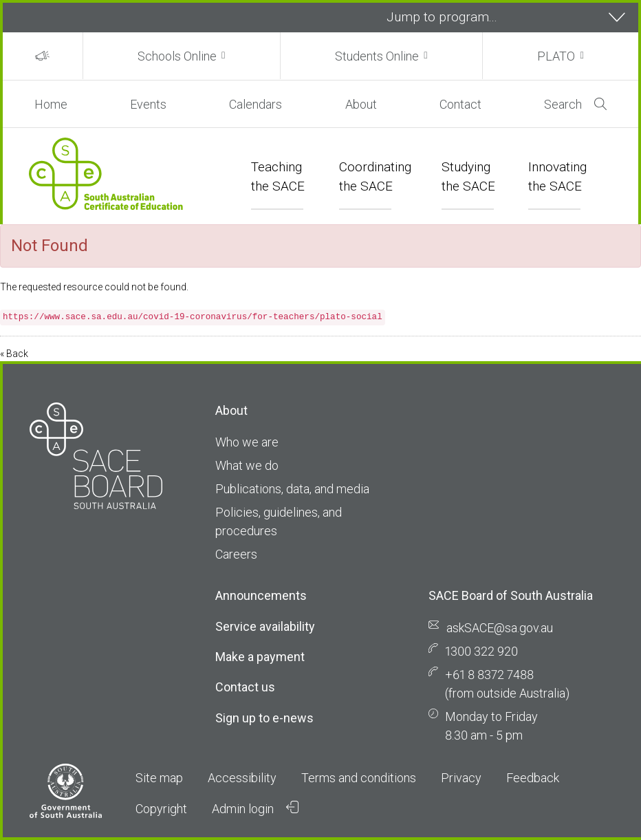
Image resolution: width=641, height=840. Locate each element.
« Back (14, 354)
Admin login (255, 808)
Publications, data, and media (292, 489)
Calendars (256, 104)
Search (575, 104)
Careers (236, 554)
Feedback (533, 778)
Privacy (461, 778)
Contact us (245, 687)
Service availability (265, 626)
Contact (460, 104)
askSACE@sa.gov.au (500, 628)
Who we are (247, 442)
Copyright (161, 809)
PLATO (556, 56)
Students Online (377, 56)
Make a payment (260, 657)
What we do (247, 465)
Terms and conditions (359, 778)
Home (51, 104)
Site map (159, 778)
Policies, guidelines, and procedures (279, 521)
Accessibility (242, 778)
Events (148, 104)
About (361, 104)
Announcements (261, 595)
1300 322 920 (481, 651)
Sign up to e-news (264, 718)
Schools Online (177, 56)
